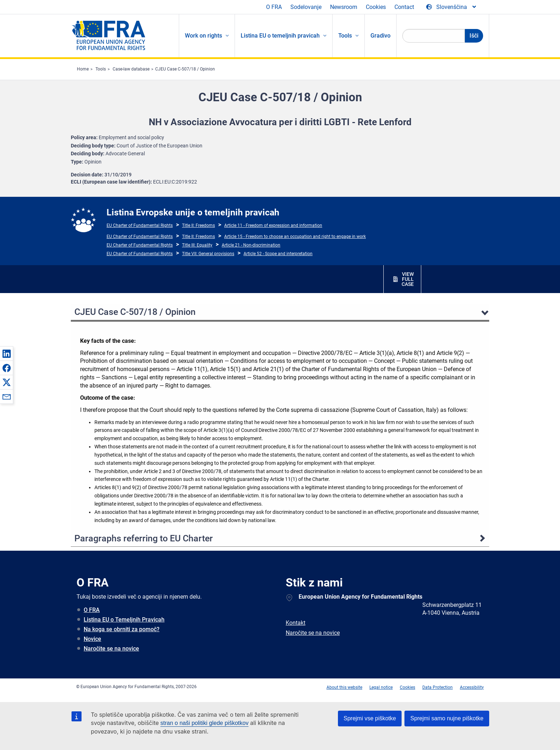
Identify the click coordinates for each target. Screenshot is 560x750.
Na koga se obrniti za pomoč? (122, 629)
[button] (6, 354)
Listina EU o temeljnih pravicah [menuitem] (280, 36)
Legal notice (381, 687)
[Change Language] (452, 7)
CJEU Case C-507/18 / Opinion (185, 69)
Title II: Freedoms (198, 225)
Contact (404, 7)
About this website (344, 687)
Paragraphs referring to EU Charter (144, 538)
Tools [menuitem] (345, 36)
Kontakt (296, 623)
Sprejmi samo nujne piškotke (447, 718)
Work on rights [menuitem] (203, 36)
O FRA (274, 7)
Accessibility (472, 687)
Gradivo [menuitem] (380, 36)
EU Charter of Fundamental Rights (140, 225)
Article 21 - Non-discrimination (251, 245)
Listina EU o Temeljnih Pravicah (124, 620)
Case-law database (131, 69)
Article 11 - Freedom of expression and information (273, 225)
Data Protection (438, 687)
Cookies (376, 7)
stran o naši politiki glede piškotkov (205, 723)
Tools (101, 69)
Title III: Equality (197, 245)
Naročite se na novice (111, 649)
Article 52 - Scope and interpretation (278, 254)
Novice (92, 639)
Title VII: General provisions (208, 254)
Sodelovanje (306, 7)
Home (83, 69)
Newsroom (344, 7)
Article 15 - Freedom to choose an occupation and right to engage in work (295, 237)
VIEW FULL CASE (408, 279)
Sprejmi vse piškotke (370, 718)
